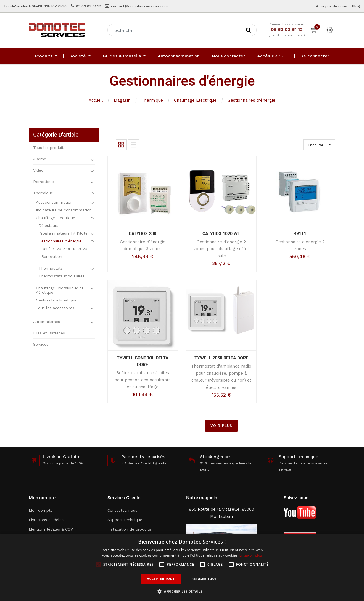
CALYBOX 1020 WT (221, 234)
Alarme (40, 159)
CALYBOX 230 (143, 234)
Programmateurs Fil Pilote (63, 233)
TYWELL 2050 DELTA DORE (221, 358)
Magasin (122, 100)
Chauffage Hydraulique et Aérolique (60, 290)
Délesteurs (48, 225)
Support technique (125, 520)
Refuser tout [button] (204, 579)
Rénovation (52, 256)
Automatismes (47, 322)
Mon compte (41, 510)
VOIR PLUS (221, 426)
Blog (356, 6)
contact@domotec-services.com (139, 6)
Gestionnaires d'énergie (251, 100)
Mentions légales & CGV (51, 529)
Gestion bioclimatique (56, 300)
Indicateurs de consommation (64, 210)
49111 (300, 234)
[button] (182, 591)
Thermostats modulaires (62, 276)
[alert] (182, 567)
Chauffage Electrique (195, 100)
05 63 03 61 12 (88, 6)
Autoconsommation (54, 202)
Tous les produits (49, 148)
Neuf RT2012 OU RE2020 (64, 249)
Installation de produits (129, 529)
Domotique (43, 182)
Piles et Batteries (49, 333)
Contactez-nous (122, 510)
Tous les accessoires (55, 308)
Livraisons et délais (47, 520)
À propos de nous (331, 6)
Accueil (96, 100)
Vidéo (38, 170)
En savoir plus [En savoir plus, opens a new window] (251, 555)
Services (41, 344)
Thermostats (51, 268)
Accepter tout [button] (161, 579)
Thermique (152, 100)
